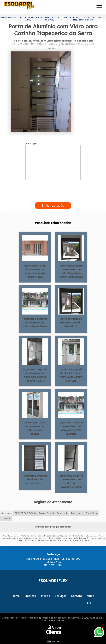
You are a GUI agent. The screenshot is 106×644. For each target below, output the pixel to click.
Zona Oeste (92, 512)
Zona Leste (62, 512)
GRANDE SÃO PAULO (25, 512)
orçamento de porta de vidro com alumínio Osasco (35, 479)
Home (16, 595)
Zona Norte (77, 512)
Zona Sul (6, 518)
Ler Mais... (53, 48)
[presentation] (53, 197)
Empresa (30, 595)
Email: (52, 119)
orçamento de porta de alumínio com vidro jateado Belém (35, 322)
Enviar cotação (53, 205)
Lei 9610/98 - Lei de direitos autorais (73, 540)
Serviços (61, 595)
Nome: (52, 107)
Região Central (46, 512)
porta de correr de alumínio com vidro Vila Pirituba (71, 322)
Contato (76, 595)
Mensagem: (53, 160)
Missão (46, 595)
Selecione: (7, 512)
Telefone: (52, 132)
